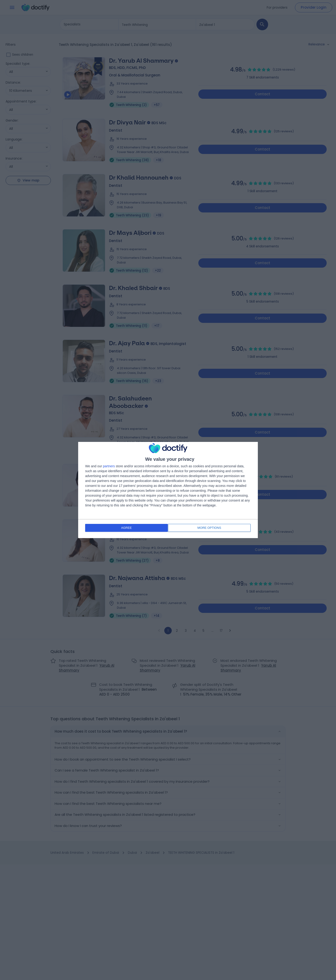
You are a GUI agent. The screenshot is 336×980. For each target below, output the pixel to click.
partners (109, 467)
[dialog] (168, 490)
